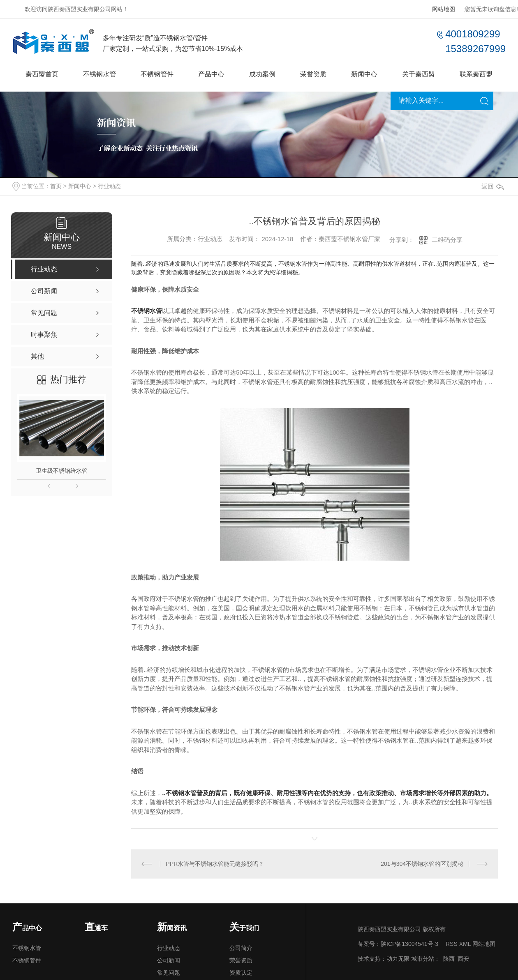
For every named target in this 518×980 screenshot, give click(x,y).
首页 (56, 186)
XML (465, 944)
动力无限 (398, 959)
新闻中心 (364, 74)
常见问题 (169, 973)
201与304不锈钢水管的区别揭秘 (422, 864)
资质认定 (241, 973)
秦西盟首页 (42, 74)
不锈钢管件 (157, 74)
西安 (463, 959)
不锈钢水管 (99, 74)
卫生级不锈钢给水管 (62, 471)
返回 (493, 186)
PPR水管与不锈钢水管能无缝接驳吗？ (215, 864)
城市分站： (425, 959)
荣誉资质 (313, 74)
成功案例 (262, 74)
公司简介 (241, 948)
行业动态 (109, 186)
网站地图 (444, 9)
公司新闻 (169, 960)
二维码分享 (447, 240)
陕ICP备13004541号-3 (409, 944)
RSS (452, 944)
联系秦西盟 (476, 74)
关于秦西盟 (419, 74)
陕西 (449, 959)
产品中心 (211, 74)
